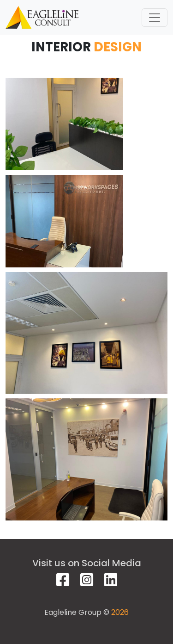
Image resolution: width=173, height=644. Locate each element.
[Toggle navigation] (155, 18)
